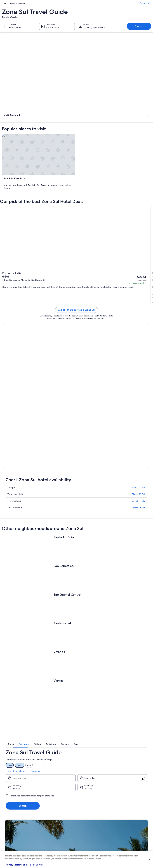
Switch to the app (70, 774)
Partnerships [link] (10, 821)
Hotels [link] (7, 124)
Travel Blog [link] (47, 841)
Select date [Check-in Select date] (15, 29)
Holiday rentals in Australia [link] (53, 816)
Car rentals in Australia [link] (51, 831)
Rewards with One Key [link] (52, 846)
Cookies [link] (83, 811)
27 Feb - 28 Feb (138, 429)
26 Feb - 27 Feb (138, 422)
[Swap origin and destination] (77, 708)
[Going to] (113, 708)
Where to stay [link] (11, 128)
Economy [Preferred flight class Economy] (141, 701)
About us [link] (9, 806)
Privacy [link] (82, 806)
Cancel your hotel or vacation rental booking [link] (131, 812)
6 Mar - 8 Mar (139, 442)
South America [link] (8, 4)
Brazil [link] (19, 4)
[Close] (150, 859)
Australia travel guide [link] (51, 806)
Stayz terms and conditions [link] (91, 826)
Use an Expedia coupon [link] (126, 824)
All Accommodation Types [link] (53, 836)
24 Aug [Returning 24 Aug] (88, 719)
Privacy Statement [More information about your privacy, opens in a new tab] (15, 865)
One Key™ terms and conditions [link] (93, 821)
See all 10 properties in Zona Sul (76, 328)
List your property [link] (12, 816)
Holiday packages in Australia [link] (54, 821)
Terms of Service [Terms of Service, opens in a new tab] (35, 865)
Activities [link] (8, 120)
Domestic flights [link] (49, 826)
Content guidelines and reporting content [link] (94, 837)
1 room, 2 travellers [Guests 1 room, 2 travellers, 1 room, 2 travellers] (94, 29)
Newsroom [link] (10, 836)
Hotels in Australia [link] (50, 811)
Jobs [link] (7, 811)
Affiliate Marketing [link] (13, 831)
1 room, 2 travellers (120, 701)
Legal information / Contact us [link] (92, 831)
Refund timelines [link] (124, 819)
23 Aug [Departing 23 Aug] (16, 719)
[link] (76, 135)
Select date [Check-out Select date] (52, 29)
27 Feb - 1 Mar (139, 435)
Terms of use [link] (85, 816)
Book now (16, 380)
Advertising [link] (10, 826)
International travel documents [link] (129, 829)
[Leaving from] (41, 708)
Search (139, 28)
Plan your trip (146, 4)
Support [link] (120, 806)
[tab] (44, 679)
